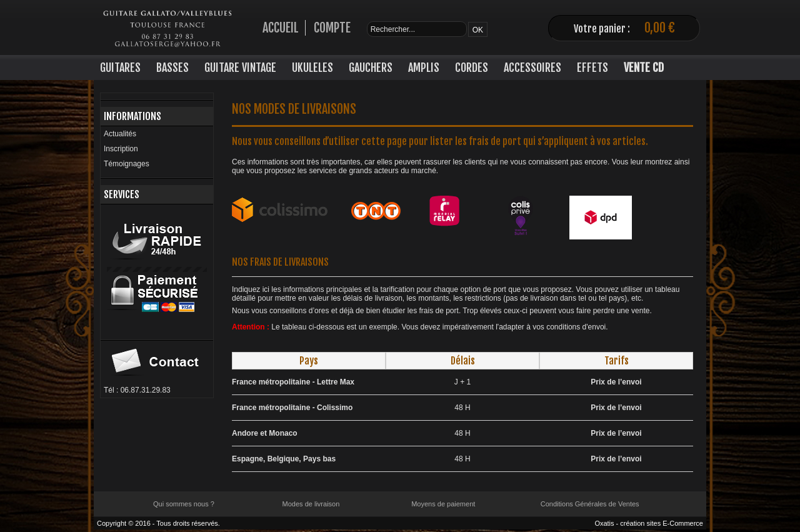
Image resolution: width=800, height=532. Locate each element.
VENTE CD (644, 68)
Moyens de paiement (443, 504)
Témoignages (127, 164)
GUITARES (120, 68)
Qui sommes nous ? (184, 504)
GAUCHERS (371, 68)
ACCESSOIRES (532, 68)
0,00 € (660, 28)
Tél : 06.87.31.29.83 (137, 390)
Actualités (120, 134)
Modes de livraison (311, 504)
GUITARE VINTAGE (240, 68)
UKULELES (312, 68)
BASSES (172, 68)
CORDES (472, 68)
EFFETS (592, 68)
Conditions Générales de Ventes (590, 504)
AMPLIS (424, 68)
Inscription (121, 149)
